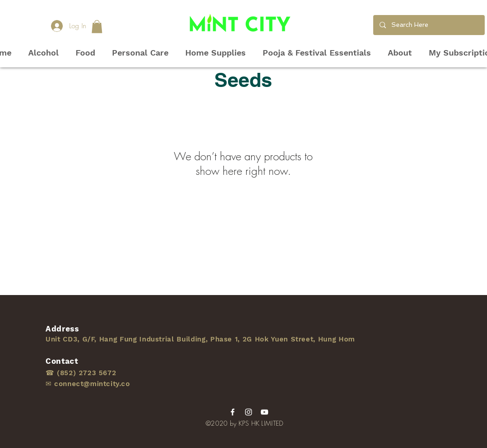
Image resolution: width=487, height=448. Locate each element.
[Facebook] (233, 412)
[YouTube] (264, 412)
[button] (97, 27)
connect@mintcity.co (92, 384)
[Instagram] (249, 412)
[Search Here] (429, 25)
